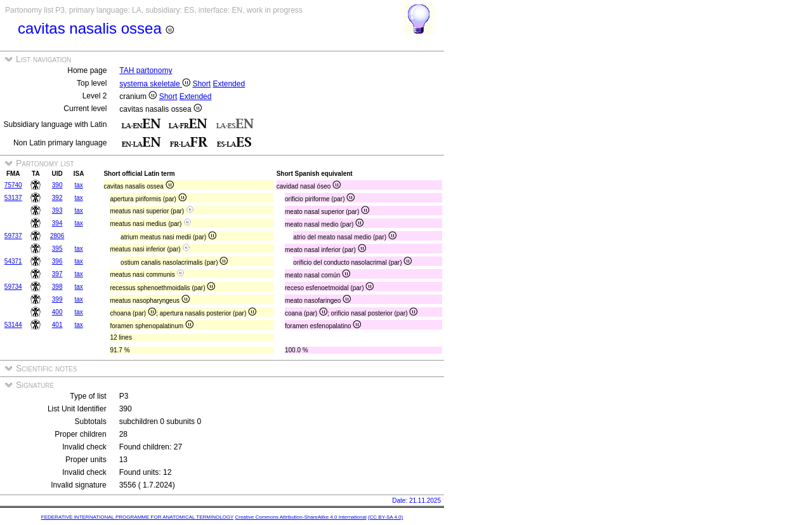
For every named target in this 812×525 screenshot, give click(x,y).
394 (57, 223)
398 (57, 287)
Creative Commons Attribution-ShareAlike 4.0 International (300, 517)
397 (57, 274)
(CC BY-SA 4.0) (385, 517)
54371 (13, 261)
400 (57, 312)
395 (57, 249)
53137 (13, 198)
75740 (13, 185)
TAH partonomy (146, 70)
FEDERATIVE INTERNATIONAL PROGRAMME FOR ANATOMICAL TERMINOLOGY (137, 517)
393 (57, 210)
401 (57, 325)
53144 (13, 325)
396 (57, 261)
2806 (57, 236)
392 (57, 198)
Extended (229, 84)
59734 (13, 287)
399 (57, 299)
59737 (13, 236)
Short (201, 84)
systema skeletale (155, 84)
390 (57, 185)
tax (78, 185)
